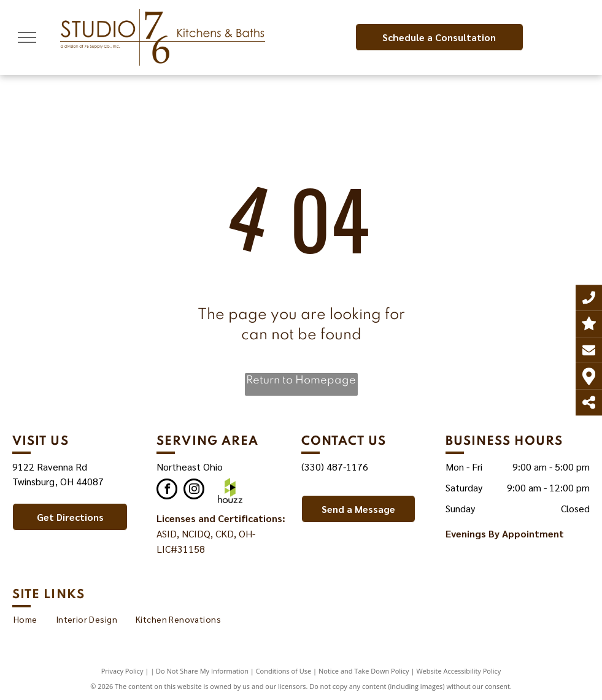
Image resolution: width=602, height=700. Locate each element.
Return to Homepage (301, 380)
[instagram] (194, 490)
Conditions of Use (284, 671)
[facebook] (167, 490)
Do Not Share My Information (202, 671)
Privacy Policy (122, 671)
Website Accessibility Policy (458, 671)
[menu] (27, 37)
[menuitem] (25, 619)
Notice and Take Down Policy (364, 671)
